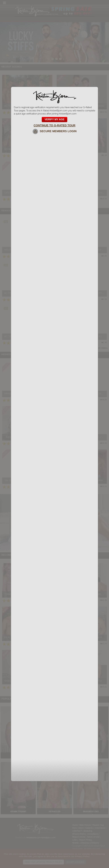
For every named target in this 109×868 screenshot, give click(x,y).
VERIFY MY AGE (54, 119)
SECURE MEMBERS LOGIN (54, 131)
